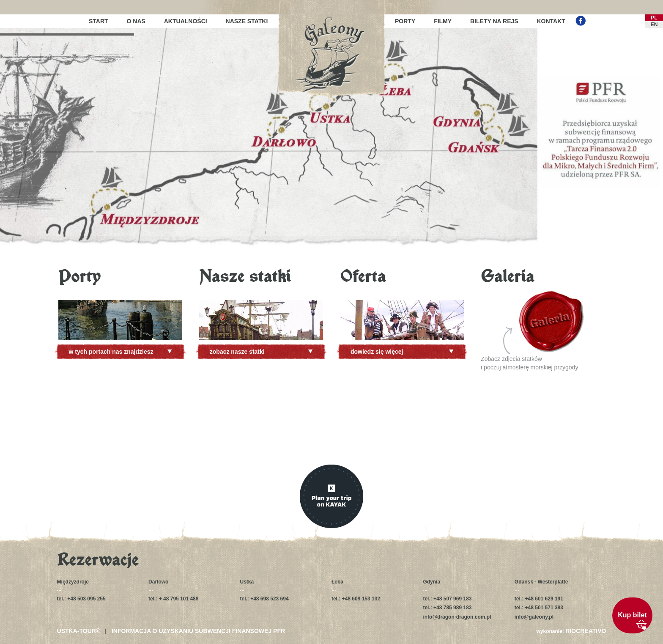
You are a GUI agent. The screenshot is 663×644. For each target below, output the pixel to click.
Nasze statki (247, 21)
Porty (405, 21)
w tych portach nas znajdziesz (120, 352)
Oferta (363, 275)
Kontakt (551, 21)
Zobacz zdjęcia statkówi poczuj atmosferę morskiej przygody (533, 331)
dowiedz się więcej (402, 352)
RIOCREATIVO (586, 631)
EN (654, 25)
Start (99, 21)
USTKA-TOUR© (79, 631)
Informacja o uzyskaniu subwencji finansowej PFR (198, 631)
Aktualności (186, 21)
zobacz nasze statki (261, 352)
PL (654, 18)
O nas (136, 21)
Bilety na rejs (494, 21)
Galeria (507, 275)
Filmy (443, 21)
